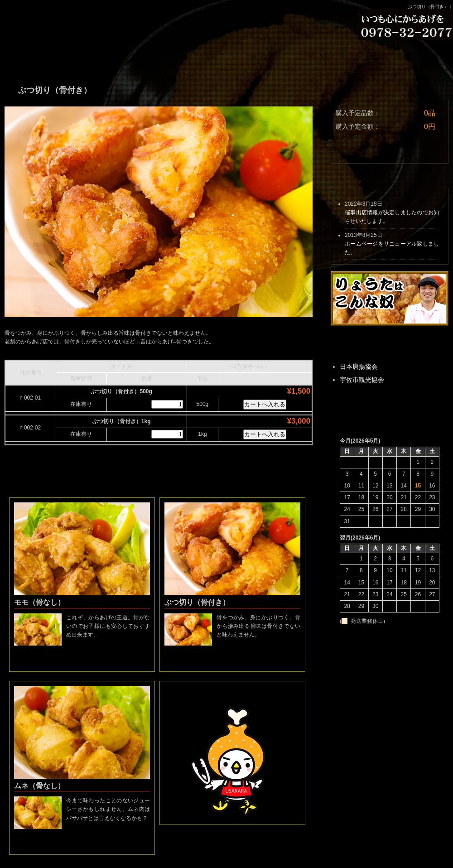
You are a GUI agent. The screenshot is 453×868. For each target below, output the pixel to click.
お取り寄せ (226, 57)
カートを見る (387, 149)
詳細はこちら (82, 660)
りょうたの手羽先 (70, 18)
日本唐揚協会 (359, 366)
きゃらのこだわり (136, 57)
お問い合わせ (317, 57)
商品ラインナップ (45, 57)
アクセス (408, 57)
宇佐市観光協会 (362, 380)
